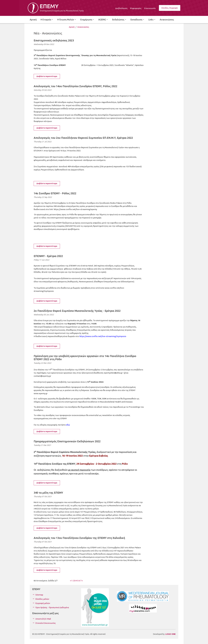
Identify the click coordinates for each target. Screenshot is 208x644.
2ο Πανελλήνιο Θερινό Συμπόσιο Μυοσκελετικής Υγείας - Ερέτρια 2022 (77, 311)
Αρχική (72, 27)
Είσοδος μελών (42, 599)
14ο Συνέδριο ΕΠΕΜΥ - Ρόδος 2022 (55, 193)
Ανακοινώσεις (83, 27)
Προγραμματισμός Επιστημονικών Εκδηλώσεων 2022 (67, 441)
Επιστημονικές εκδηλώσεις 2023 (54, 40)
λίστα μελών (93, 509)
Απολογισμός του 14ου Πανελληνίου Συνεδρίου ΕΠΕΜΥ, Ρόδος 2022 (75, 86)
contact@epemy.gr (42, 376)
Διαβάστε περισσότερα (47, 76)
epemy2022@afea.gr (113, 373)
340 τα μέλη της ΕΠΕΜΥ (48, 493)
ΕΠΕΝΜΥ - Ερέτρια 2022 (48, 256)
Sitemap (39, 595)
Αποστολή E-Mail (43, 619)
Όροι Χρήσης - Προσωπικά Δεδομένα (52, 607)
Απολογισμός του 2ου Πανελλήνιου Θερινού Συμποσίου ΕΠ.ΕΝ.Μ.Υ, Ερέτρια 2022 (83, 138)
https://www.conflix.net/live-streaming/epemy (75, 209)
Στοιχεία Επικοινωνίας (46, 623)
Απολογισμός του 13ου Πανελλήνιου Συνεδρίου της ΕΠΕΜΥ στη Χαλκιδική (79, 538)
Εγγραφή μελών (43, 603)
